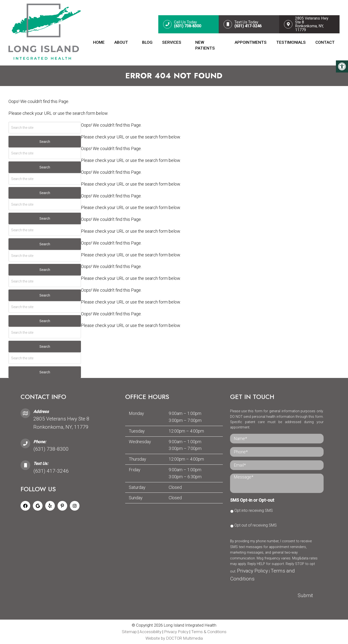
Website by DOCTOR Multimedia (174, 638)
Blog (147, 42)
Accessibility (150, 631)
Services (172, 42)
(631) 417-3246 (51, 471)
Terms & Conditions (209, 631)
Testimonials (291, 42)
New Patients (205, 45)
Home (99, 42)
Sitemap (129, 631)
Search (45, 142)
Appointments (251, 42)
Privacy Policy (253, 571)
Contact (325, 42)
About (121, 42)
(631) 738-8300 (51, 449)
